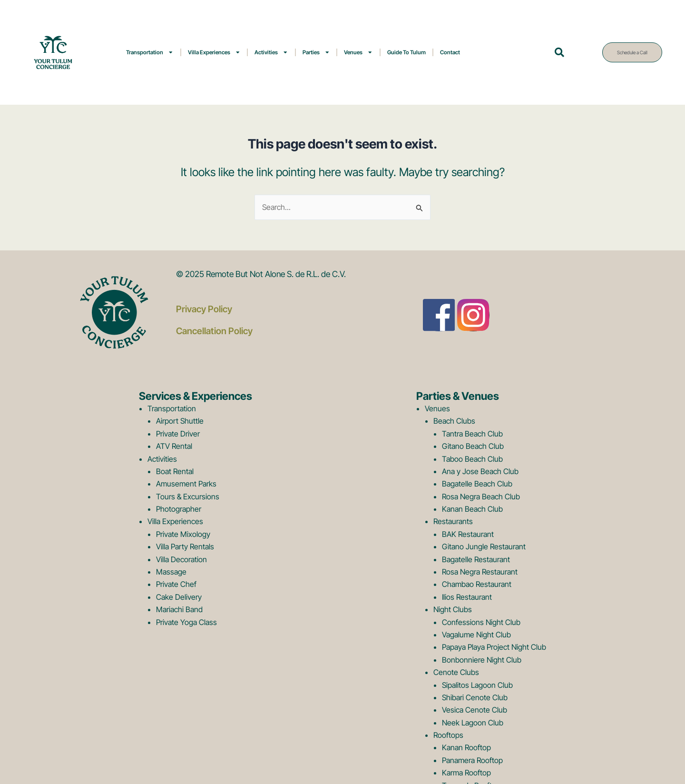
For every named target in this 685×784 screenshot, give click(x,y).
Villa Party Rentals (185, 546)
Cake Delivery (179, 597)
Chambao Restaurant (477, 584)
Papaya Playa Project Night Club (494, 647)
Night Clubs (453, 609)
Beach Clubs (454, 421)
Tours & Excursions (188, 496)
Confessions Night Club (481, 622)
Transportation (150, 52)
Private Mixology (183, 534)
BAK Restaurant (468, 534)
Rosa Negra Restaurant (480, 572)
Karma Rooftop (466, 773)
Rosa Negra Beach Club (481, 496)
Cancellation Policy (215, 330)
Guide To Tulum (406, 52)
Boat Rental (175, 471)
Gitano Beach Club (473, 446)
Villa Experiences (214, 52)
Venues (358, 52)
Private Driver (178, 434)
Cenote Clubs (456, 672)
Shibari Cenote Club (475, 697)
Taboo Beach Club (472, 459)
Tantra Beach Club (472, 434)
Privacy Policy (204, 309)
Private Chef (176, 584)
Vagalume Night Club (476, 635)
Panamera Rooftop (472, 760)
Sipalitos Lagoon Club (477, 685)
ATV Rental (174, 446)
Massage (171, 572)
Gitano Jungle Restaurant (484, 546)
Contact (450, 52)
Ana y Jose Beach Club (480, 471)
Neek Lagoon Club (473, 723)
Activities (271, 52)
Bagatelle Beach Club (477, 484)
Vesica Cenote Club (475, 710)
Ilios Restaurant (467, 597)
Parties (316, 52)
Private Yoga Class (186, 622)
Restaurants (453, 521)
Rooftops (448, 735)
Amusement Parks (186, 484)
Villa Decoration (181, 559)
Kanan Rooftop (466, 747)
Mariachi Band (179, 609)
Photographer (179, 509)
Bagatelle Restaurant (476, 559)
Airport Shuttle (180, 421)
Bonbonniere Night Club (482, 660)
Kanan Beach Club (472, 509)
